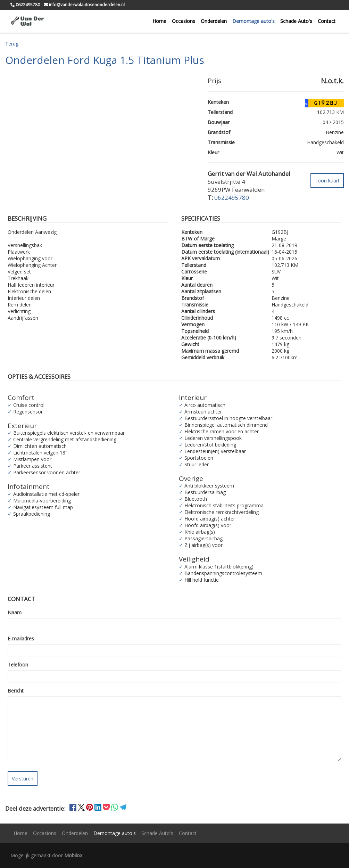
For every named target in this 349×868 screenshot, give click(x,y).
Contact (327, 21)
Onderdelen (214, 21)
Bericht (16, 691)
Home (159, 21)
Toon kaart (327, 181)
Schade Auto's (296, 21)
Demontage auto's (254, 21)
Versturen (23, 779)
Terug (12, 44)
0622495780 (232, 198)
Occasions (184, 21)
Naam (15, 612)
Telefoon (18, 665)
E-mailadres (21, 638)
